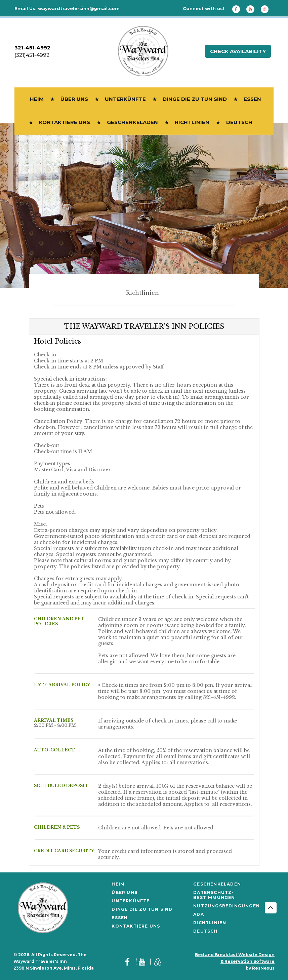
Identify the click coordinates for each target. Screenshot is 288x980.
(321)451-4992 (32, 55)
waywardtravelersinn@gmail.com (79, 8)
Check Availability (238, 51)
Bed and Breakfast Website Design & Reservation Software (235, 958)
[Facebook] (239, 9)
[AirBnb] (267, 9)
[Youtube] (253, 9)
